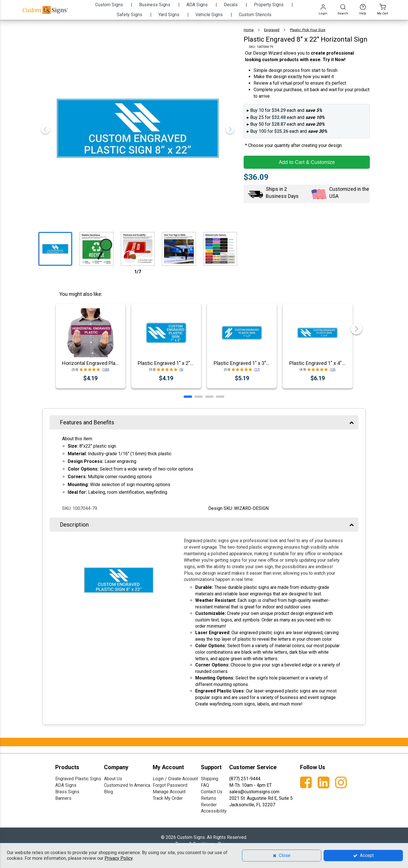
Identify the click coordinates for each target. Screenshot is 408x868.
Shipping (210, 779)
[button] (188, 397)
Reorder (209, 805)
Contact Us (212, 792)
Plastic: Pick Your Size (308, 30)
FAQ (205, 785)
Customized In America (127, 785)
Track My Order (168, 798)
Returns (209, 798)
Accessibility (214, 811)
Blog (109, 792)
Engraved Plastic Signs (78, 779)
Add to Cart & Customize (307, 162)
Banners (63, 798)
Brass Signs (67, 792)
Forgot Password (170, 785)
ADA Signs (66, 785)
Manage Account (169, 792)
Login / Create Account (175, 779)
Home (249, 30)
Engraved (272, 30)
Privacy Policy (119, 858)
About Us (113, 779)
